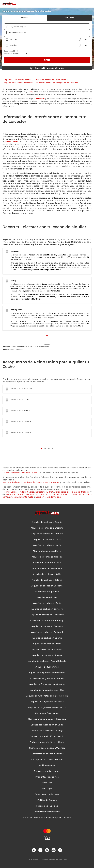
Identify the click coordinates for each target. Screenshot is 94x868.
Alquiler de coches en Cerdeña (47, 586)
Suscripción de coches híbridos (47, 760)
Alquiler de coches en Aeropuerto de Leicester (57, 83)
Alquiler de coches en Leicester (18, 83)
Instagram (60, 850)
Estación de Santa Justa (21, 497)
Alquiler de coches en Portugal (47, 632)
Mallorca (16, 482)
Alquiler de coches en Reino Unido (50, 80)
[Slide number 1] (47, 335)
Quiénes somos (47, 765)
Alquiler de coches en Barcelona (47, 528)
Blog (34, 850)
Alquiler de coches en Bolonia (47, 580)
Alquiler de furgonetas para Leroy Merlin (47, 696)
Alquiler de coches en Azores (47, 655)
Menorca (7, 482)
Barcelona (15, 473)
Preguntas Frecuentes (47, 777)
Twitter (47, 850)
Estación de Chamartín (58, 494)
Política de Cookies (47, 800)
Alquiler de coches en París (47, 603)
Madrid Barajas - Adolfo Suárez (18, 492)
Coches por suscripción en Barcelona (47, 719)
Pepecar (8, 80)
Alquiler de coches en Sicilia (47, 574)
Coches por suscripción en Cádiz (47, 725)
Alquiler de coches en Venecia (47, 568)
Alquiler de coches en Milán (47, 563)
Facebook (40, 850)
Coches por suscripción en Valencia (47, 748)
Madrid (6, 473)
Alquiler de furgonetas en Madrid (47, 679)
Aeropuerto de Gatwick (21, 421)
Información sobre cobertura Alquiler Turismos (47, 818)
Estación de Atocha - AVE (31, 494)
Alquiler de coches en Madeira (47, 650)
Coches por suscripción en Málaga (47, 742)
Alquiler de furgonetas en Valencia (47, 684)
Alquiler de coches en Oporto (47, 638)
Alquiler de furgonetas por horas (47, 702)
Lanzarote (54, 482)
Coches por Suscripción (47, 713)
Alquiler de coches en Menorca (47, 534)
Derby (31, 92)
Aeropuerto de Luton (20, 400)
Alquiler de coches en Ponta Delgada (47, 661)
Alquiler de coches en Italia (47, 545)
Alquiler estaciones (47, 597)
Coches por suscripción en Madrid (47, 736)
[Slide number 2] (45, 449)
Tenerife (31, 482)
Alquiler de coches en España (47, 522)
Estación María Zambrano (48, 497)
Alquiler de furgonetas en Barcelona (47, 673)
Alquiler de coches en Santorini (47, 609)
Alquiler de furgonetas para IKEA (47, 690)
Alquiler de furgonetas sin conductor (47, 707)
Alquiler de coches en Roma (47, 551)
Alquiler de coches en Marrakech (47, 615)
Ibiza (24, 482)
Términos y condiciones (47, 794)
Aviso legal (47, 789)
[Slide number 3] (49, 449)
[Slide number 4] (53, 449)
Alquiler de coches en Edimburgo (47, 621)
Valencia (26, 473)
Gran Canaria (42, 482)
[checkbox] (47, 32)
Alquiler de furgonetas (47, 667)
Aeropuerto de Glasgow (21, 432)
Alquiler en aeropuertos (47, 592)
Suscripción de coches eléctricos (47, 754)
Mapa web (47, 783)
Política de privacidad (47, 806)
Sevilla (34, 473)
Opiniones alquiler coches (47, 771)
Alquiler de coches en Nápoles (47, 557)
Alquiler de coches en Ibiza (47, 540)
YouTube (53, 850)
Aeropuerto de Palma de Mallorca (72, 492)
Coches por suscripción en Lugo (47, 731)
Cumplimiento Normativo (47, 812)
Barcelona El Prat (44, 492)
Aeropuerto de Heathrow (21, 389)
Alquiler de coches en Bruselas (47, 626)
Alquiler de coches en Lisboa (47, 644)
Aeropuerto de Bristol (20, 410)
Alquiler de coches (23, 80)
